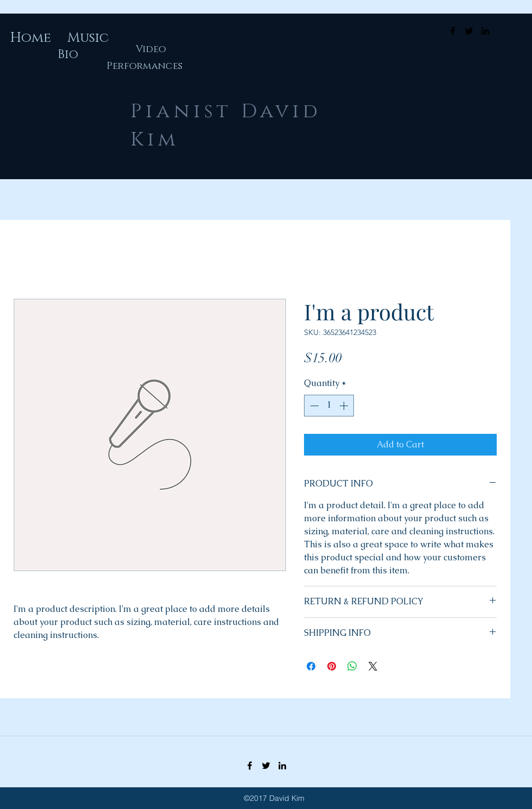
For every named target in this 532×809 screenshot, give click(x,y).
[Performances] (144, 67)
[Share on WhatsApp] (352, 666)
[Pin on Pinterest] (332, 666)
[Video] (151, 50)
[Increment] (345, 406)
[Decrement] (313, 406)
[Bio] (68, 55)
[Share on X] (373, 666)
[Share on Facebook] (311, 666)
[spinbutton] (329, 406)
